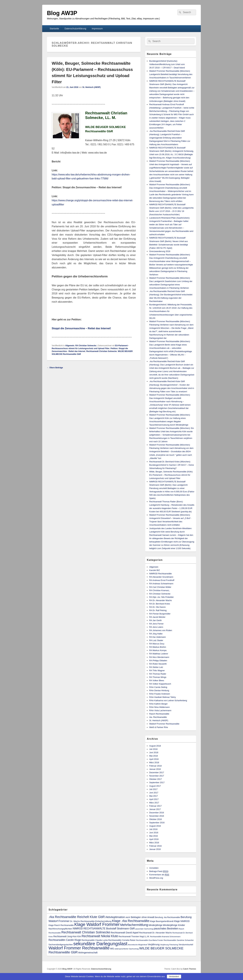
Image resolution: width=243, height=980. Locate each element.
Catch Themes (190, 969)
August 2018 (155, 746)
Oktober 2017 (156, 779)
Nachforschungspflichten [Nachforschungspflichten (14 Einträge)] (60, 929)
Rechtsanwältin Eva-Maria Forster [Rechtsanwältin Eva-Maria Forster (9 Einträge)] (150, 940)
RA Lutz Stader (156, 640)
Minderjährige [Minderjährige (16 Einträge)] (155, 925)
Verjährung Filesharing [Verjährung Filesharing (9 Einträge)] (169, 945)
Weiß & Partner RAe (159, 727)
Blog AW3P (62, 13)
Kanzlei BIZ (154, 570)
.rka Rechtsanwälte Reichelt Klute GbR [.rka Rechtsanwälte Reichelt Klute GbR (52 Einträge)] (77, 917)
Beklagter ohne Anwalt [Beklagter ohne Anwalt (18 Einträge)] (143, 917)
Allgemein (70, 346)
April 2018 (154, 759)
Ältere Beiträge (55, 368)
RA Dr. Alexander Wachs (161, 600)
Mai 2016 (153, 836)
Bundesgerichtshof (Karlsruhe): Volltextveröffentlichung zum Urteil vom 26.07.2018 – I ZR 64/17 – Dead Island (167, 64)
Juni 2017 (154, 793)
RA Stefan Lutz (156, 667)
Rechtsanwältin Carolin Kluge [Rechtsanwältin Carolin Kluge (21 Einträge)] (65, 940)
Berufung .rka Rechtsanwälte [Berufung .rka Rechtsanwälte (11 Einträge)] (167, 917)
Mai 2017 (153, 796)
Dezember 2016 (157, 813)
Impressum (97, 29)
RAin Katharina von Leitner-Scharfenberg (168, 700)
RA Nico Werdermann (159, 657)
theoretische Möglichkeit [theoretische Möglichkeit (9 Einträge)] (138, 945)
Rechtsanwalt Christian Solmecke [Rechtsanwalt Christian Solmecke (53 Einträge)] (86, 932)
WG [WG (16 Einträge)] (112, 949)
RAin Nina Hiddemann (159, 707)
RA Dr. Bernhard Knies (160, 604)
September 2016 (157, 823)
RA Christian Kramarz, (159, 590)
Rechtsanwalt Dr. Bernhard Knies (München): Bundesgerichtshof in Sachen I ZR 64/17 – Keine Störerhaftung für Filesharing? (172, 465)
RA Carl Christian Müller (160, 587)
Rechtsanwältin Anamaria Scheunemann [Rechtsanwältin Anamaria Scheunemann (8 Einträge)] (165, 937)
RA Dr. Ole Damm (157, 607)
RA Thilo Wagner (157, 670)
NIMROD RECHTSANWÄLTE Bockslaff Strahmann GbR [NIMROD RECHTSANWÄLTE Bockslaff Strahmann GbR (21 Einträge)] (104, 929)
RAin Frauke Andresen (160, 694)
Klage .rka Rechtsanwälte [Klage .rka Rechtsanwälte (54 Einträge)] (131, 921)
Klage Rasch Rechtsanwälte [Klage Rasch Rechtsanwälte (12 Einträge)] (61, 925)
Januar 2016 (155, 849)
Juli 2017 (153, 789)
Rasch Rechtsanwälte (159, 714)
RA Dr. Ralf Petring (158, 610)
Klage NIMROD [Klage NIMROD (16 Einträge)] (182, 921)
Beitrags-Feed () (159, 871)
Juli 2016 (153, 829)
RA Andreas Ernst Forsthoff (162, 580)
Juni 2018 (154, 752)
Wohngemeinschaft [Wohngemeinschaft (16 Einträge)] (88, 953)
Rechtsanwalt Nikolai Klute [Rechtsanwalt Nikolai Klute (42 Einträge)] (100, 936)
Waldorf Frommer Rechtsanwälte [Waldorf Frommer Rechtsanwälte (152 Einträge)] (79, 948)
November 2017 (157, 776)
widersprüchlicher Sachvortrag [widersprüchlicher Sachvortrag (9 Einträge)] (127, 949)
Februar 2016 (155, 846)
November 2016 (157, 816)
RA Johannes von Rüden (161, 630)
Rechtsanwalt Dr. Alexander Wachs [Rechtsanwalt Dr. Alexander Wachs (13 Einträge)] (155, 933)
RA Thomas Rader (158, 674)
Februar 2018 (155, 766)
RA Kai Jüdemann (158, 637)
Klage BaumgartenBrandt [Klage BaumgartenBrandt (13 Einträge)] (162, 921)
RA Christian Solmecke (86, 346)
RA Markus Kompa (158, 650)
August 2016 (155, 826)
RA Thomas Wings (158, 677)
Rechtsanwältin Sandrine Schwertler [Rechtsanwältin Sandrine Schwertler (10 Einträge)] (179, 940)
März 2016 (154, 843)
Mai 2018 (153, 756)
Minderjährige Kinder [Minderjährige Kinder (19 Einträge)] (174, 925)
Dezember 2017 (157, 772)
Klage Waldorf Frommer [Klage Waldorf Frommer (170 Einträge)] (97, 924)
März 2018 (154, 762)
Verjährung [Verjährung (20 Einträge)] (154, 944)
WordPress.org (156, 878)
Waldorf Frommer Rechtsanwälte (164, 724)
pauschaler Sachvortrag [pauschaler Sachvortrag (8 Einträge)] (144, 929)
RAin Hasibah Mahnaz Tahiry (163, 697)
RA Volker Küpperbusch (160, 684)
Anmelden (154, 868)
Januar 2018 (155, 769)
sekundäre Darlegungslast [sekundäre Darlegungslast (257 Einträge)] (100, 944)
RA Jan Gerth (155, 620)
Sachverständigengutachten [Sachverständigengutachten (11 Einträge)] (61, 945)
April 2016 (154, 839)
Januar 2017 (155, 809)
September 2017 (157, 782)
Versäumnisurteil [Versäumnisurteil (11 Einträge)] (186, 945)
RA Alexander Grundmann (161, 577)
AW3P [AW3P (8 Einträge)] (128, 917)
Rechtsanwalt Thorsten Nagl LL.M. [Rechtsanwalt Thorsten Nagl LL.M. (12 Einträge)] (134, 936)
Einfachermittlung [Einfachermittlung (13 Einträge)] (103, 921)
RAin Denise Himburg (159, 690)
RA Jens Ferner (156, 624)
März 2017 (154, 803)
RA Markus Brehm (158, 647)
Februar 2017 (155, 806)
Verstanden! (174, 977)
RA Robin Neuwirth (158, 664)
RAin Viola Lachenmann (160, 710)
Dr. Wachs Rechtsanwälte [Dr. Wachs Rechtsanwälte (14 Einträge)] (82, 921)
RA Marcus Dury (157, 644)
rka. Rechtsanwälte (158, 717)
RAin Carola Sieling (158, 687)
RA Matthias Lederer (159, 654)
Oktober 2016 (156, 819)
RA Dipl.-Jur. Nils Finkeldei (161, 597)
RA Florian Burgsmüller (160, 614)
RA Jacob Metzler (157, 617)
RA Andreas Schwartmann (161, 584)
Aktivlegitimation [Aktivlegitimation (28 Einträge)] (115, 917)
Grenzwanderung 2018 (160, 251)
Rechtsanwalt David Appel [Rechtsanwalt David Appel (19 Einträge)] (125, 932)
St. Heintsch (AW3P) (91, 87)
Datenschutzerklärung (75, 29)
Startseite (54, 29)
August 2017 (155, 786)
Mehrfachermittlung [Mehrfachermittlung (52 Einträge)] (134, 925)
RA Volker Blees (157, 680)
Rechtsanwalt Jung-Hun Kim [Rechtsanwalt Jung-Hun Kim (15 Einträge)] (67, 936)
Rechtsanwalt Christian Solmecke (102, 351)
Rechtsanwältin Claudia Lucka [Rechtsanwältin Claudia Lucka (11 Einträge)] (95, 940)
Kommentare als (159, 875)
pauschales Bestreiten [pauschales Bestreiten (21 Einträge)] (166, 929)
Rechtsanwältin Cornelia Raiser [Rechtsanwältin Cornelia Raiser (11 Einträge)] (122, 940)
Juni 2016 (154, 833)
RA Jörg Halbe (156, 634)
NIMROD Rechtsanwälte (161, 574)
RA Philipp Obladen (158, 660)
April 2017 (154, 799)
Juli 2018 (153, 749)
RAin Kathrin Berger (158, 704)
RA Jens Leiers (156, 627)
